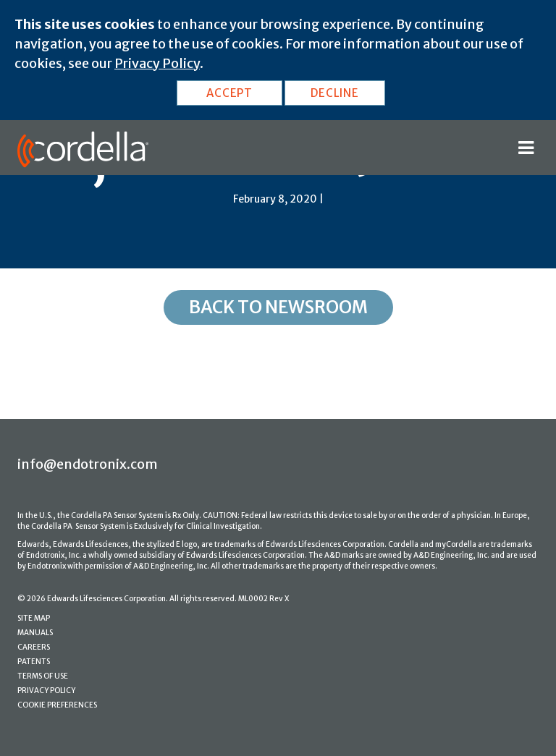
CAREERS (34, 647)
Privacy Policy (157, 63)
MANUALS (35, 633)
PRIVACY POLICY (46, 691)
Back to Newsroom (278, 307)
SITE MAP (34, 618)
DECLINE (334, 93)
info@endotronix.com (88, 464)
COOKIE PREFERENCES (57, 705)
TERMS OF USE (43, 676)
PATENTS (34, 662)
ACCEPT (229, 93)
